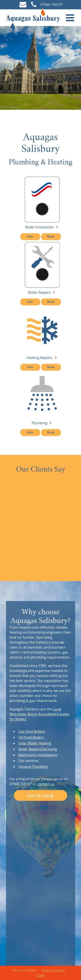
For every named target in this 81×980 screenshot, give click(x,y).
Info (30, 237)
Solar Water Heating (35, 743)
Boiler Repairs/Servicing (38, 749)
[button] (70, 18)
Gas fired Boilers (32, 731)
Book (51, 237)
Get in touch (40, 796)
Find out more (53, 970)
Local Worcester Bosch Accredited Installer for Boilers (40, 714)
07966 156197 (46, 5)
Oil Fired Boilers (31, 737)
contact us (46, 784)
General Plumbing (33, 767)
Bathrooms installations (38, 755)
